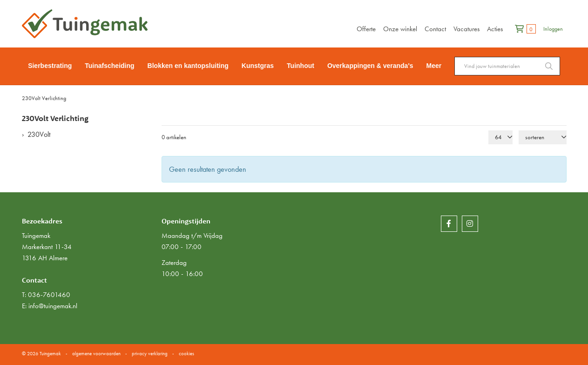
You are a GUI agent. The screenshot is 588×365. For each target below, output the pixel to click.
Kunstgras (258, 66)
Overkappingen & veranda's (370, 66)
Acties (495, 29)
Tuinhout (301, 66)
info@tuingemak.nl (53, 306)
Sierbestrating (50, 66)
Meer (434, 66)
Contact (435, 29)
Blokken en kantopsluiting (188, 66)
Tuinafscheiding (109, 66)
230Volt (39, 134)
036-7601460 (49, 295)
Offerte (366, 29)
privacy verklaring (150, 353)
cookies (186, 353)
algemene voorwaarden (96, 353)
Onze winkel (400, 29)
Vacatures (466, 29)
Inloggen (553, 29)
